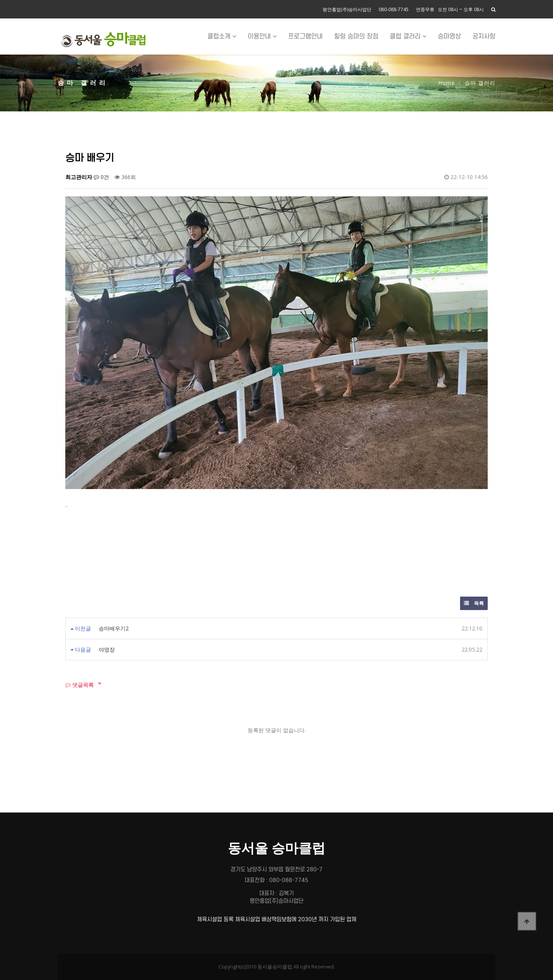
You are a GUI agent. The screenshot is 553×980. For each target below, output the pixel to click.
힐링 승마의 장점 (356, 36)
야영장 (107, 649)
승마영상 (449, 36)
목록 (474, 603)
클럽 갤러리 (408, 36)
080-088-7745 (394, 9)
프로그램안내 (305, 36)
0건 (101, 177)
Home (447, 83)
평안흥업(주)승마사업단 (347, 9)
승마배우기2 (114, 628)
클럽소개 (222, 36)
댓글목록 (79, 685)
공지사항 (484, 36)
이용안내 (262, 36)
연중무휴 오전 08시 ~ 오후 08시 (450, 9)
